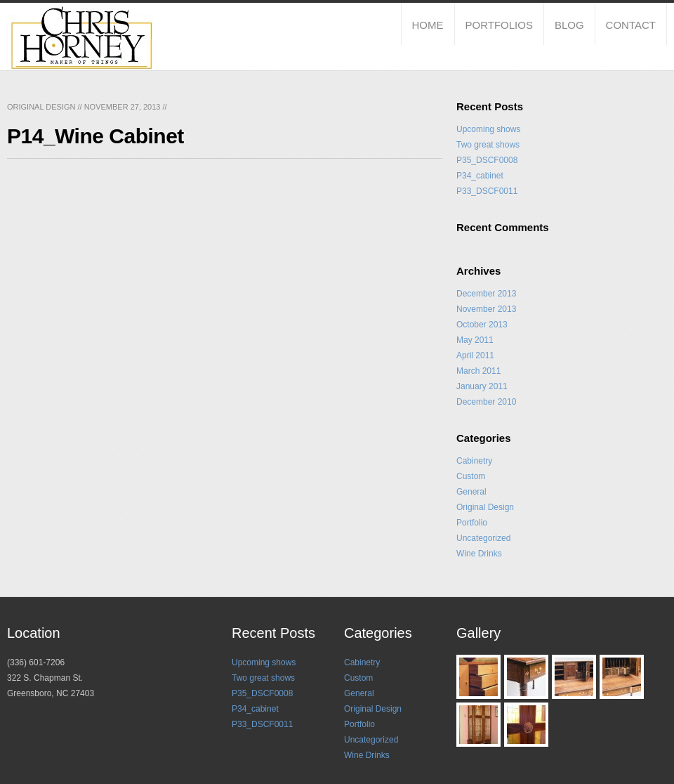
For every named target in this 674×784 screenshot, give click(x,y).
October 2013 (482, 325)
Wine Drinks (479, 554)
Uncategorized (483, 538)
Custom (471, 476)
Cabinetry (474, 461)
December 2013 (486, 294)
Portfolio (472, 523)
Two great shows (488, 145)
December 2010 (486, 402)
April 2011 (475, 355)
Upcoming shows (488, 129)
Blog (569, 25)
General (471, 492)
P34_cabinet (480, 176)
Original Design (41, 107)
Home (428, 25)
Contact (631, 25)
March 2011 (478, 371)
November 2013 (486, 309)
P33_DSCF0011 (487, 191)
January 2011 (482, 386)
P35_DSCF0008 (487, 160)
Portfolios (499, 25)
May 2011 (475, 340)
